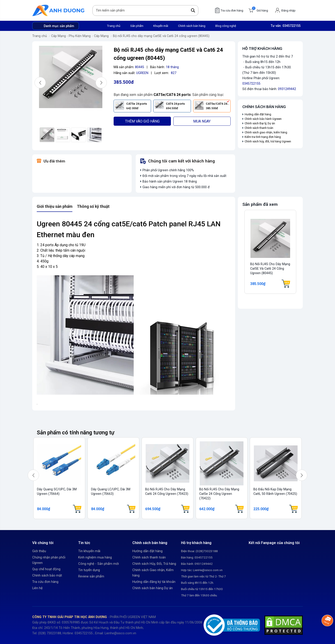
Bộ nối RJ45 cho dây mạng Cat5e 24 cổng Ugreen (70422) (219, 494)
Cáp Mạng (101, 36)
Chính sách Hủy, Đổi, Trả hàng (154, 564)
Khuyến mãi (161, 26)
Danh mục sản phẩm (59, 26)
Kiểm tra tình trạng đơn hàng (263, 137)
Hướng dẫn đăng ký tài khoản (154, 582)
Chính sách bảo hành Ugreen (263, 119)
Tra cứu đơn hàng (45, 582)
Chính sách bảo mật (47, 575)
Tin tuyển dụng (89, 570)
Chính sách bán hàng (192, 26)
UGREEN (142, 73)
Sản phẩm (137, 26)
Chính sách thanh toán (259, 128)
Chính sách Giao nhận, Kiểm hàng (153, 573)
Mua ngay (202, 121)
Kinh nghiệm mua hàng (95, 557)
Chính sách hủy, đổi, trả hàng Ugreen (268, 141)
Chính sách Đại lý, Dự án (260, 123)
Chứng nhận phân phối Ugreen (49, 560)
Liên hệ (37, 588)
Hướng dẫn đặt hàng (258, 114)
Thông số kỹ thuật (93, 206)
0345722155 (291, 26)
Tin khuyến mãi (89, 551)
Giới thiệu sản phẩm (55, 206)
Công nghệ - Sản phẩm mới (99, 564)
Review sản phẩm (91, 576)
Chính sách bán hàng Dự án (153, 588)
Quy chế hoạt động (46, 569)
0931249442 (287, 89)
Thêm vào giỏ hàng (142, 121)
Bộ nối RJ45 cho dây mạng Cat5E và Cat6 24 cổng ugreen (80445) (161, 36)
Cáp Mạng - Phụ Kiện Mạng (71, 36)
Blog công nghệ (226, 26)
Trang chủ (114, 26)
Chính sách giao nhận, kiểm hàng (266, 132)
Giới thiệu (39, 551)
